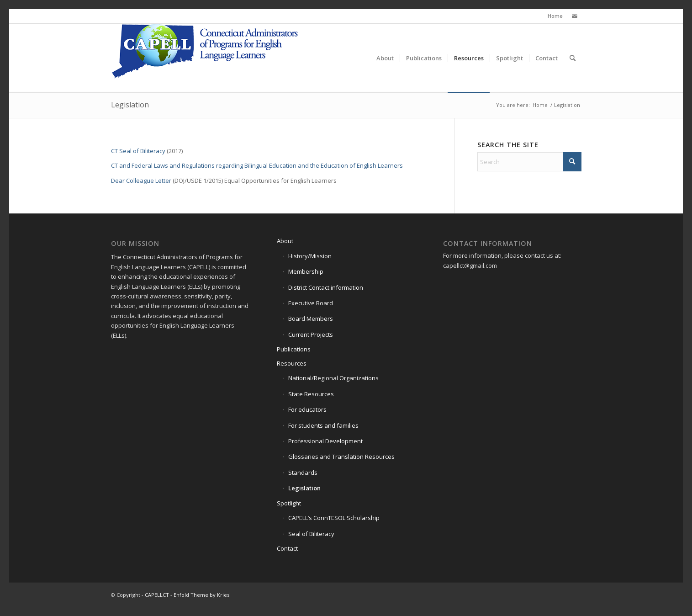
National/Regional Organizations (333, 378)
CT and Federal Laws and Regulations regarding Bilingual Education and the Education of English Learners (257, 165)
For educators (307, 409)
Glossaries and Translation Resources (341, 457)
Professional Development (325, 441)
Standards (303, 473)
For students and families (323, 425)
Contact (287, 548)
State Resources (311, 394)
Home (555, 16)
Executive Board (311, 303)
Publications (294, 349)
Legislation (130, 105)
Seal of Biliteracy (311, 534)
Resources (292, 363)
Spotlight (289, 503)
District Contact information (326, 287)
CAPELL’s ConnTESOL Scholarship (334, 518)
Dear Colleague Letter (141, 181)
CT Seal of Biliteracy (138, 151)
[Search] (573, 58)
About (285, 241)
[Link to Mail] (575, 16)
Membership (306, 271)
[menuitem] (385, 58)
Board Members (311, 319)
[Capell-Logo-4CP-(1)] (206, 58)
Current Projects (311, 335)
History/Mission (310, 256)
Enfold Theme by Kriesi (202, 595)
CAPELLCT (157, 595)
